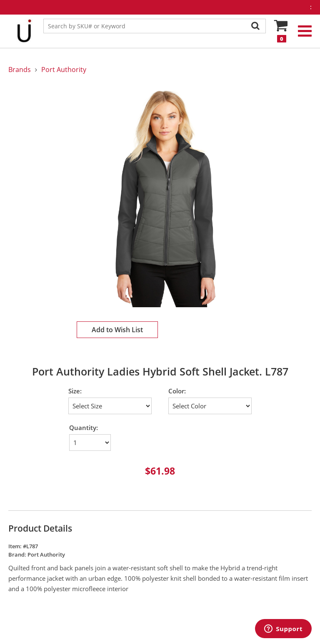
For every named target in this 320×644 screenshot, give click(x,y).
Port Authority (64, 70)
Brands (20, 70)
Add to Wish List (117, 330)
